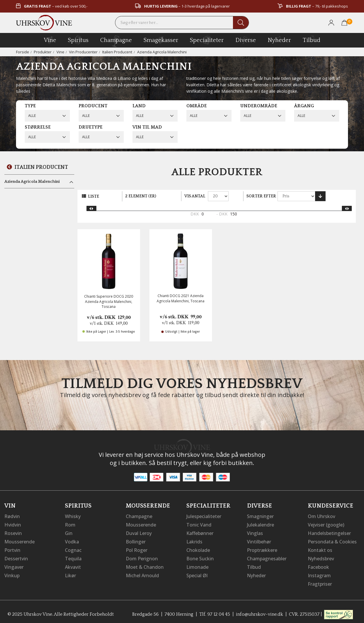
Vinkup (12, 573)
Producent (93, 106)
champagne (116, 41)
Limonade (197, 565)
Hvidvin (13, 524)
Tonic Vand (199, 524)
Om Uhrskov (321, 516)
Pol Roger (137, 549)
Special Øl (197, 573)
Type (30, 106)
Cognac (73, 549)
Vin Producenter (83, 52)
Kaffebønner (200, 533)
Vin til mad (147, 127)
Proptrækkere (262, 549)
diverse (246, 40)
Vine (60, 52)
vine (50, 40)
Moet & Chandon (145, 565)
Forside (23, 52)
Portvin (12, 549)
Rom (70, 524)
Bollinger (136, 541)
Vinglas (255, 533)
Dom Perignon (142, 557)
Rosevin (13, 533)
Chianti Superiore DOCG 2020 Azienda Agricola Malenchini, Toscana (109, 301)
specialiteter (207, 40)
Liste (93, 196)
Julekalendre (260, 524)
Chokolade (198, 549)
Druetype (91, 127)
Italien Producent (117, 52)
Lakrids (194, 541)
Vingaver (14, 565)
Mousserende (20, 541)
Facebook (318, 565)
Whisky (73, 516)
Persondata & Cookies (332, 541)
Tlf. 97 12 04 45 (215, 612)
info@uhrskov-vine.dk (259, 612)
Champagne (139, 516)
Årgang (304, 106)
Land (139, 106)
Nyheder (279, 39)
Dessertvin (16, 557)
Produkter (43, 52)
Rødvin (12, 516)
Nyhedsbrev (321, 557)
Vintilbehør (259, 541)
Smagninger (260, 516)
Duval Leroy (139, 533)
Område (197, 106)
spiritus (78, 40)
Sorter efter (261, 196)
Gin (69, 533)
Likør (70, 573)
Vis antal (195, 196)
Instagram (319, 573)
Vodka (72, 541)
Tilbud (311, 39)
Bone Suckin (200, 557)
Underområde (259, 106)
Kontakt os (320, 549)
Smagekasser (161, 40)
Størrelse (38, 127)
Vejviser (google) (326, 524)
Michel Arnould (142, 573)
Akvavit (73, 565)
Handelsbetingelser (329, 533)
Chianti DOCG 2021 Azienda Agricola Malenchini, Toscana (181, 298)
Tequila (73, 557)
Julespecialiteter (204, 516)
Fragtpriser (320, 582)
